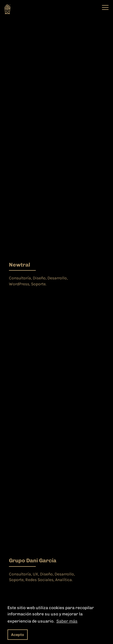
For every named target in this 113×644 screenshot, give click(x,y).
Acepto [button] (18, 635)
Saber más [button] (67, 621)
